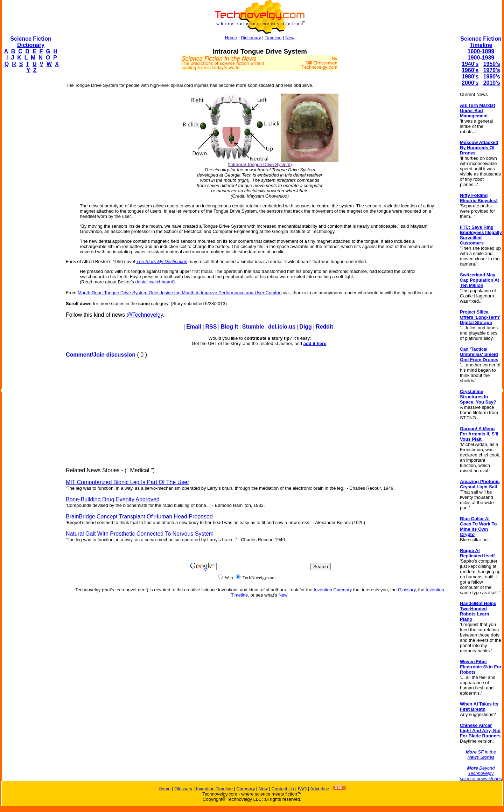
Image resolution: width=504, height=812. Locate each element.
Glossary (407, 590)
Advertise (320, 789)
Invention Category (333, 590)
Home (231, 38)
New (290, 38)
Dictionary (251, 38)
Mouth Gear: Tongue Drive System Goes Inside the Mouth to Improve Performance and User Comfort (180, 293)
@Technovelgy (145, 315)
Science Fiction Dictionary (31, 42)
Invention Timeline (214, 789)
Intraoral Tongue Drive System (260, 164)
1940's (470, 64)
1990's (492, 77)
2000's (470, 83)
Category (246, 789)
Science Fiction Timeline (481, 42)
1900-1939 (481, 58)
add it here (315, 343)
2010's (492, 83)
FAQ (302, 789)
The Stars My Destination (162, 262)
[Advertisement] (30, 184)
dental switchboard (154, 282)
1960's (470, 70)
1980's (470, 77)
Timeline (273, 38)
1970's (492, 70)
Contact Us (282, 789)
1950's (492, 64)
